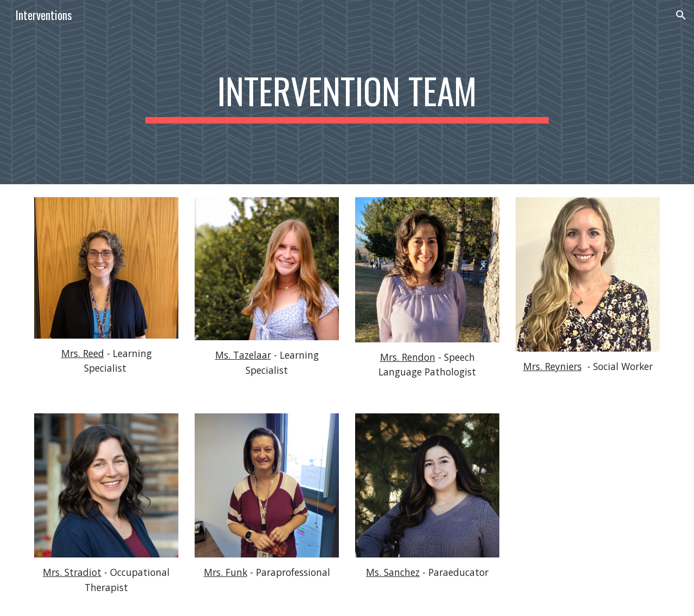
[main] (347, 92)
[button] (681, 15)
